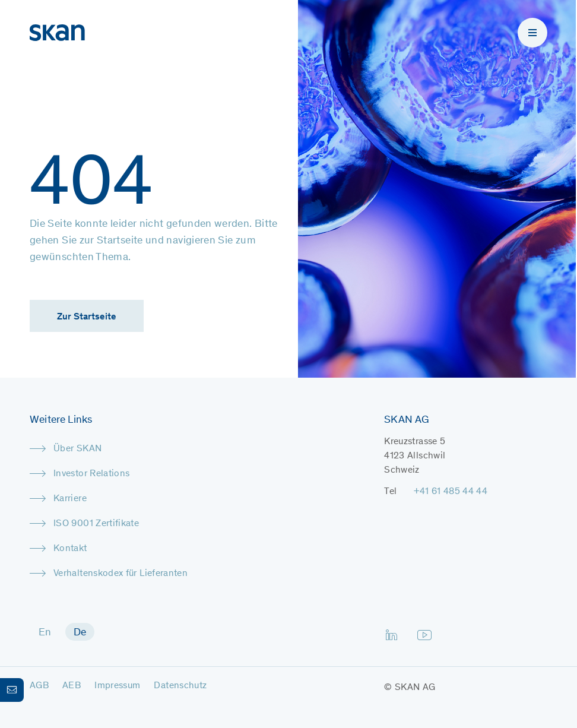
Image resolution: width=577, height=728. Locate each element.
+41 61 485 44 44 (451, 492)
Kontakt (70, 549)
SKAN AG (415, 688)
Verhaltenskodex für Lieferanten (121, 574)
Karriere (70, 499)
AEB (72, 686)
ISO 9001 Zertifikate (96, 524)
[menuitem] (45, 632)
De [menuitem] (80, 633)
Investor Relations (91, 474)
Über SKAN (77, 449)
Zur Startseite (87, 317)
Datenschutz (180, 686)
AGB (39, 686)
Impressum (117, 686)
